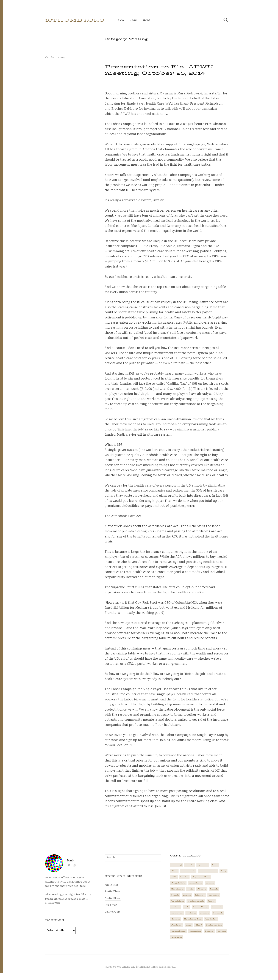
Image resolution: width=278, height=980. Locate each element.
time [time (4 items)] (189, 925)
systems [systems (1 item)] (203, 865)
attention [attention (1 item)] (195, 931)
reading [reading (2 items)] (176, 865)
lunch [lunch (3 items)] (175, 895)
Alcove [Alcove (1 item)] (202, 889)
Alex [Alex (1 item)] (174, 871)
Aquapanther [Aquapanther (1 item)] (201, 877)
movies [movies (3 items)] (205, 913)
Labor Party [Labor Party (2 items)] (200, 907)
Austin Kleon (113, 892)
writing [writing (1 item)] (191, 913)
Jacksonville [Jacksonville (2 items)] (214, 925)
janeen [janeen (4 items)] (222, 931)
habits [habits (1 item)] (190, 865)
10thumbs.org (75, 20)
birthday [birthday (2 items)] (211, 919)
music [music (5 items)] (210, 883)
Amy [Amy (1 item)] (223, 871)
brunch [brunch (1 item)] (218, 913)
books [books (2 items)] (184, 877)
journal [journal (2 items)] (217, 907)
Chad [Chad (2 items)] (199, 925)
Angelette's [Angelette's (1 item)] (178, 883)
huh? (147, 20)
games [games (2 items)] (187, 895)
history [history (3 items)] (200, 895)
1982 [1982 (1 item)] (174, 877)
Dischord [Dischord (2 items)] (177, 889)
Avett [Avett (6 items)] (211, 901)
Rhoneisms (111, 885)
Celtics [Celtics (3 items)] (176, 919)
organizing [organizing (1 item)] (178, 931)
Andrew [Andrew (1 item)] (177, 925)
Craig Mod (111, 905)
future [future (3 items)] (209, 931)
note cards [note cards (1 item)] (188, 871)
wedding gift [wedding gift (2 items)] (196, 901)
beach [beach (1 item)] (214, 889)
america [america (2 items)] (214, 895)
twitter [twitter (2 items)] (176, 907)
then (134, 20)
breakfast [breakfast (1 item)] (178, 901)
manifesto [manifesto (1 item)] (196, 883)
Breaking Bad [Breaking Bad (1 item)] (193, 919)
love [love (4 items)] (215, 865)
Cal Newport (112, 912)
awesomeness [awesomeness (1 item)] (208, 871)
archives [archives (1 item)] (177, 913)
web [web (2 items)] (186, 907)
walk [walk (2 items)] (191, 889)
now (121, 20)
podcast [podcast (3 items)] (177, 937)
